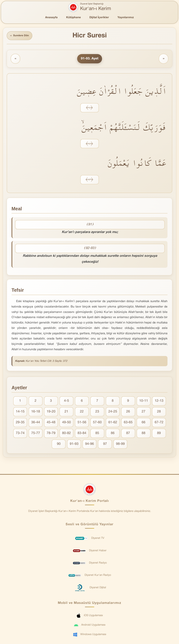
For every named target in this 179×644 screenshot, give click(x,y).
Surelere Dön (20, 36)
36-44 (36, 423)
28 (159, 412)
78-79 (51, 434)
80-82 (66, 434)
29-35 (20, 423)
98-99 (120, 444)
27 (143, 412)
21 (66, 412)
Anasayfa (51, 17)
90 (59, 444)
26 (128, 412)
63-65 (128, 423)
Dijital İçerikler (99, 17)
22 (82, 412)
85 (97, 434)
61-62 (113, 423)
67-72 (159, 423)
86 (113, 434)
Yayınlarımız (126, 17)
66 (143, 423)
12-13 (159, 401)
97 (105, 444)
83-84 (82, 434)
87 (128, 434)
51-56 (82, 423)
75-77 (36, 434)
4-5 (66, 401)
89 (159, 434)
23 (97, 412)
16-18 (36, 412)
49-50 (66, 423)
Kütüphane (74, 17)
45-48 (51, 423)
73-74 (20, 434)
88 (143, 434)
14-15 (20, 412)
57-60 (97, 423)
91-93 (74, 444)
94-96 (89, 444)
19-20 (51, 412)
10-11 (144, 401)
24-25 (113, 412)
